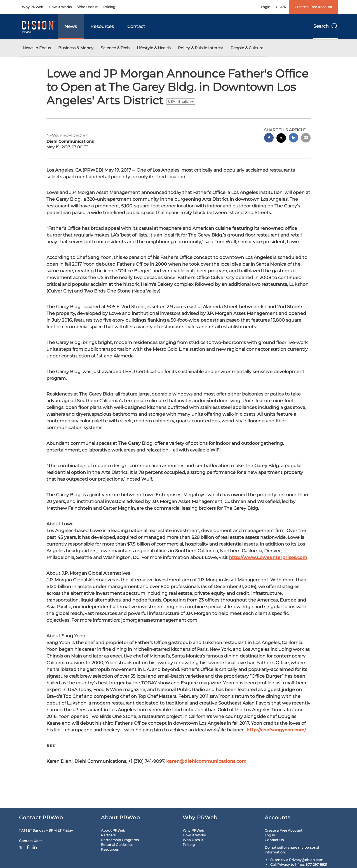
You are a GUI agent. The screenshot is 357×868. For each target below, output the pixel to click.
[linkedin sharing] (293, 138)
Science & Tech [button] (115, 48)
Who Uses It (87, 7)
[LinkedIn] (35, 847)
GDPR (281, 7)
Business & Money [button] (76, 48)
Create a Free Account (313, 7)
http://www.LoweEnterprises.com (268, 557)
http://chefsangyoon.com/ (276, 730)
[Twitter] (22, 847)
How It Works (60, 7)
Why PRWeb (32, 7)
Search (326, 26)
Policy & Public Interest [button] (201, 48)
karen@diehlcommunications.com (206, 761)
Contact (136, 26)
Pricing (109, 7)
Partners (108, 835)
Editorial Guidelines (117, 845)
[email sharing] (306, 138)
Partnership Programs (120, 840)
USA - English (181, 101)
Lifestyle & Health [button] (154, 48)
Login (266, 7)
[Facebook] (28, 847)
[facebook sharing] (269, 138)
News (71, 26)
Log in (270, 835)
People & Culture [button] (247, 48)
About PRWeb (113, 830)
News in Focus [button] (37, 48)
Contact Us (31, 841)
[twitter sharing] (281, 139)
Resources (102, 26)
